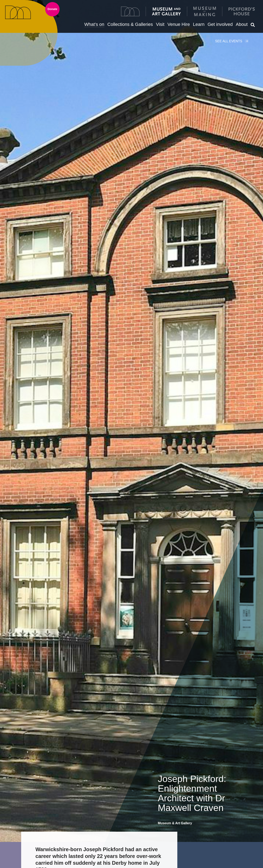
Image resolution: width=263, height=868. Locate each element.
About (242, 24)
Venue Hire (179, 24)
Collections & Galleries (130, 24)
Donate (52, 9)
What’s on (94, 24)
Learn (199, 24)
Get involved (220, 24)
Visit (160, 24)
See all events (229, 41)
